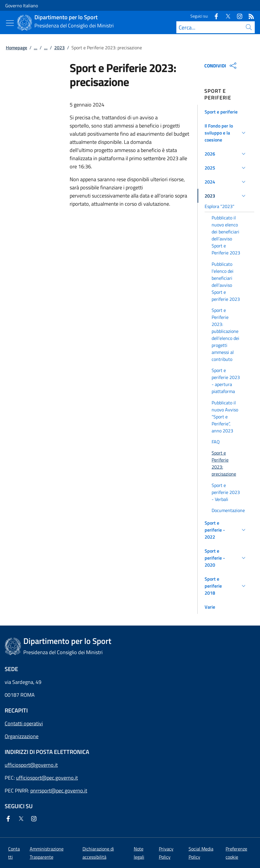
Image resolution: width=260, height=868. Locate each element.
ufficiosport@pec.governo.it (47, 778)
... (36, 48)
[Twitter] (226, 16)
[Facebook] (214, 16)
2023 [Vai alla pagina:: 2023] (59, 48)
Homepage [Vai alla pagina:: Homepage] (16, 48)
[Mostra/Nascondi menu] (10, 23)
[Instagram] (237, 16)
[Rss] (249, 16)
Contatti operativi (24, 723)
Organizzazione (22, 736)
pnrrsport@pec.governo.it (59, 791)
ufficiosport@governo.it (31, 765)
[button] (226, 112)
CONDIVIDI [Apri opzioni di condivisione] (221, 66)
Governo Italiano (22, 6)
